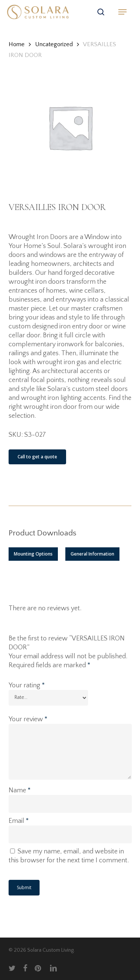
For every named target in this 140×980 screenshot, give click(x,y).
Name (20, 790)
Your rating (27, 685)
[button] (122, 12)
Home (17, 44)
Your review (28, 719)
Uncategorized (54, 44)
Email (19, 821)
